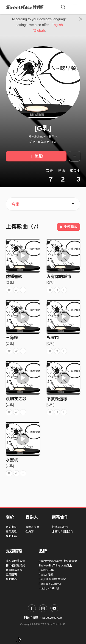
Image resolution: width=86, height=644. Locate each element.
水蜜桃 (12, 460)
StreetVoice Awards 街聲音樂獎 (58, 561)
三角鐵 (12, 338)
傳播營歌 (14, 277)
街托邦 (30, 532)
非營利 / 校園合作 (63, 532)
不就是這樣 (57, 399)
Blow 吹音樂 (46, 570)
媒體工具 (11, 536)
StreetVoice (25, 7)
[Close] (81, 19)
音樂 (15, 204)
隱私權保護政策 (15, 561)
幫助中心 (11, 579)
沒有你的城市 (59, 277)
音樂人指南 (32, 527)
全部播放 (68, 227)
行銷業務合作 (60, 527)
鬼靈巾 (53, 338)
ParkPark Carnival (50, 584)
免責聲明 (11, 575)
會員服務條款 (14, 570)
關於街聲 (11, 527)
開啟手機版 (31, 618)
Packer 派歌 (46, 575)
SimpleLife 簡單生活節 (52, 579)
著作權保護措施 (15, 566)
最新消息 (11, 532)
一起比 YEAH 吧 (49, 588)
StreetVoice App (52, 618)
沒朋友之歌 (16, 399)
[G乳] (10, 282)
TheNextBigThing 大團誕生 (55, 566)
